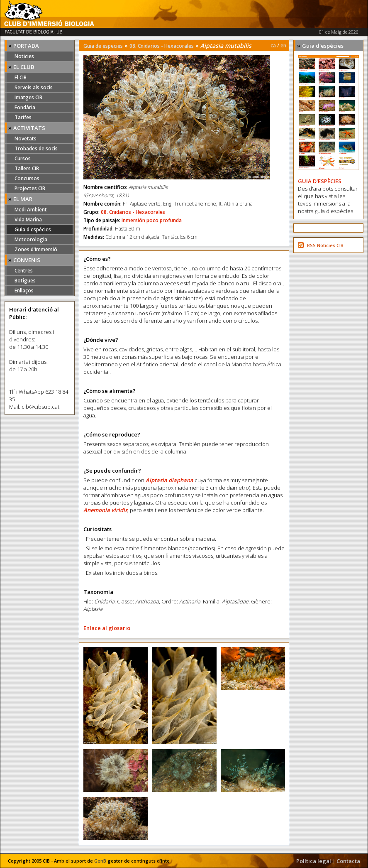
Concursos (27, 178)
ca (273, 45)
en (283, 45)
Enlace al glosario (107, 628)
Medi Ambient (31, 210)
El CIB (21, 77)
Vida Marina (28, 219)
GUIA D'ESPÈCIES (320, 181)
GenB (100, 861)
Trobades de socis (36, 148)
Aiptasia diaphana (169, 480)
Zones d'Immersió (36, 249)
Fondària (25, 107)
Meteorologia (31, 239)
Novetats (26, 139)
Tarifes (23, 117)
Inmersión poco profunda (152, 220)
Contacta (348, 861)
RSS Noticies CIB (325, 245)
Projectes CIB (30, 188)
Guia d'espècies (33, 229)
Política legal (314, 861)
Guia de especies (103, 46)
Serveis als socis (34, 87)
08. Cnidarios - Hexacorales (162, 46)
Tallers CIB (27, 168)
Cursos (23, 158)
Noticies (24, 56)
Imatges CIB (28, 97)
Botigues (25, 281)
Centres (24, 271)
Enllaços (24, 291)
